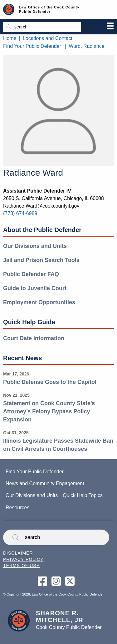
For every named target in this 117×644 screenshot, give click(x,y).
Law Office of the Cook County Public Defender (49, 9)
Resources (17, 508)
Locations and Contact (48, 38)
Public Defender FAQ (31, 274)
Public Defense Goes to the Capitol (50, 382)
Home (10, 38)
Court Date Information (34, 338)
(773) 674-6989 (20, 213)
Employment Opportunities (39, 302)
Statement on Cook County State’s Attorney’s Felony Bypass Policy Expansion (49, 411)
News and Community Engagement (45, 483)
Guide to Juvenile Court (35, 288)
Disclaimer (18, 553)
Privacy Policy (23, 559)
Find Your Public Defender (32, 46)
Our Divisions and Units (35, 246)
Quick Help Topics (83, 495)
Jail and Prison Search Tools (41, 260)
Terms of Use (21, 566)
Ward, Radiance (87, 46)
